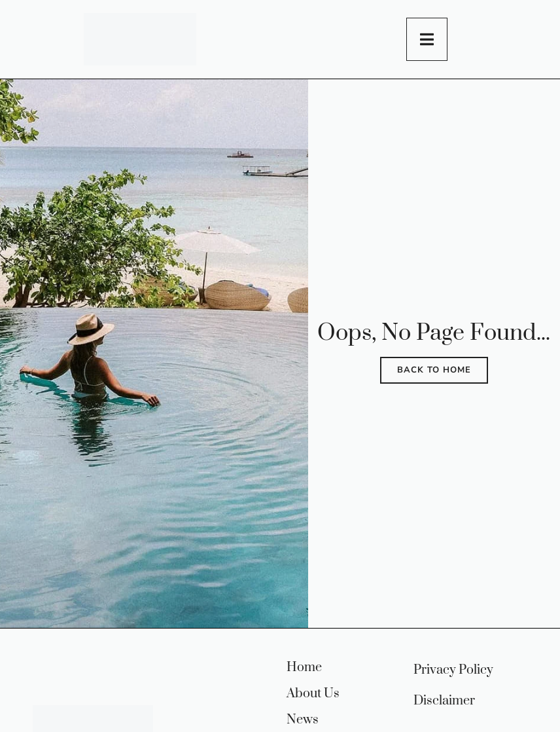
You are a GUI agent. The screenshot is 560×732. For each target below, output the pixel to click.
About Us (313, 694)
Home (304, 668)
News (303, 720)
